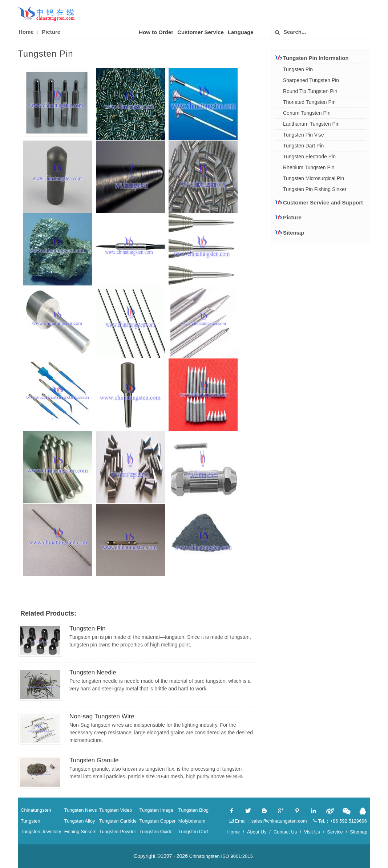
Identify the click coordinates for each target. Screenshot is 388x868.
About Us (257, 832)
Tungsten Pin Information (312, 58)
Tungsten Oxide (156, 832)
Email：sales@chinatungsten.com (268, 821)
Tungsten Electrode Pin (309, 157)
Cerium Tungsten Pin (307, 113)
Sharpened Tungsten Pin (311, 80)
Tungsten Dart (193, 832)
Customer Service (201, 32)
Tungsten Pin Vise (304, 135)
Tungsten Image (156, 810)
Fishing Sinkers (80, 832)
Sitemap (290, 233)
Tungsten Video (116, 810)
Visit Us (312, 832)
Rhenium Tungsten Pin (309, 167)
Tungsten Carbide (118, 821)
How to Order (156, 32)
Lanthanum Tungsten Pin (311, 124)
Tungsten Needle (93, 672)
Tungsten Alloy (80, 821)
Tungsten (31, 821)
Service (335, 832)
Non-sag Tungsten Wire (102, 716)
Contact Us (285, 832)
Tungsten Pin (88, 628)
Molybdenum (192, 821)
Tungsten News (81, 810)
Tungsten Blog (193, 810)
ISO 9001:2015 (237, 856)
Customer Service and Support (319, 202)
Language (241, 32)
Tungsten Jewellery (41, 832)
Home (26, 32)
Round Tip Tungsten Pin (310, 91)
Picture (51, 32)
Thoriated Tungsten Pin (309, 102)
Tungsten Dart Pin (303, 146)
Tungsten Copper (157, 821)
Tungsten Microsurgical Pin (314, 178)
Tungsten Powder (118, 832)
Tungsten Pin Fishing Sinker (315, 189)
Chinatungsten (36, 810)
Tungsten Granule (94, 760)
